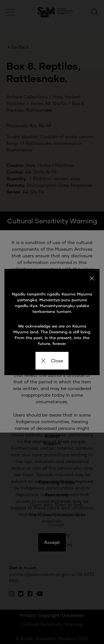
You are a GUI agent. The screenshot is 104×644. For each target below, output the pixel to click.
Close (52, 361)
